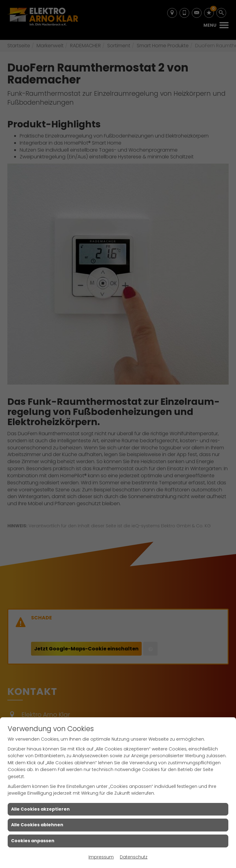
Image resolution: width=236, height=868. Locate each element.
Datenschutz (134, 857)
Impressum (101, 857)
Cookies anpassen (33, 841)
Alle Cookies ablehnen (37, 825)
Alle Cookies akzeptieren (40, 809)
